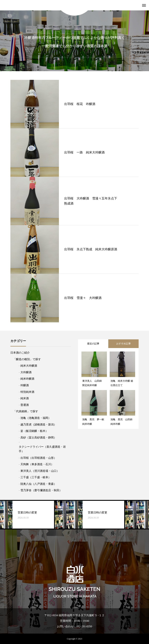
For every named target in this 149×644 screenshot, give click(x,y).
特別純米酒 (27, 392)
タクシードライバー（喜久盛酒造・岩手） (42, 449)
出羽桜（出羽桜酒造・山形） (38, 458)
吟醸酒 (25, 385)
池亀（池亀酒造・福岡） (36, 418)
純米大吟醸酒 (29, 366)
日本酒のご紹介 (20, 353)
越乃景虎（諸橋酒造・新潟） (38, 425)
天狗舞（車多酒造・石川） (37, 464)
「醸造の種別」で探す (27, 359)
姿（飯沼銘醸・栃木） (34, 431)
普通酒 (25, 405)
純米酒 (25, 398)
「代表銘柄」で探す (26, 411)
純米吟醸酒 (27, 379)
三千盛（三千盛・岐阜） (36, 477)
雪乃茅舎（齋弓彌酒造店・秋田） (41, 490)
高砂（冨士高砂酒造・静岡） (38, 438)
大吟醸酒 (26, 372)
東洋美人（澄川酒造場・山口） (40, 471)
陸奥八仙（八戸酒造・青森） (38, 484)
